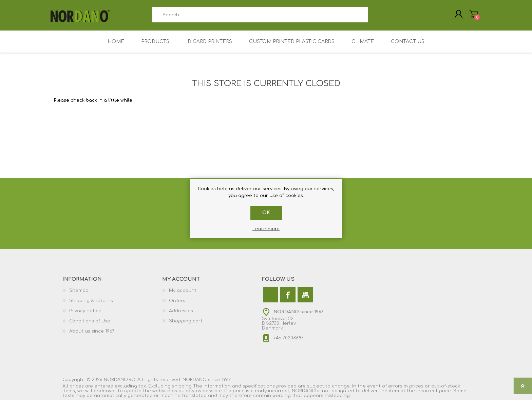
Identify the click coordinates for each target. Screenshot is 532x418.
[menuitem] (112, 295)
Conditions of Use (90, 326)
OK (266, 213)
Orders (177, 305)
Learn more (266, 229)
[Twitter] (271, 300)
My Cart (470, 17)
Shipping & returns (91, 305)
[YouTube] (305, 300)
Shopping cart (186, 326)
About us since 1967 (92, 336)
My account (183, 295)
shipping (182, 391)
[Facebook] (288, 300)
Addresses (181, 316)
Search (375, 17)
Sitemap (79, 295)
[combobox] (260, 17)
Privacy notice (85, 316)
